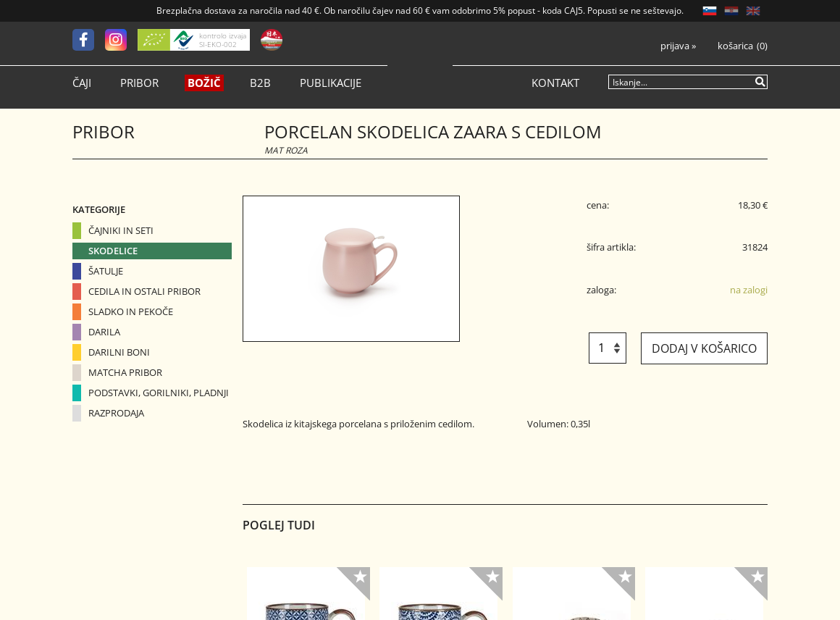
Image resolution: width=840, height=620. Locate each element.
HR (731, 11)
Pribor (139, 83)
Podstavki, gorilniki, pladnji (159, 393)
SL (710, 11)
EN (753, 11)
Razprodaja (116, 413)
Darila (104, 332)
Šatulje (106, 271)
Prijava (678, 46)
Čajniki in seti (121, 230)
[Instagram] (121, 40)
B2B (260, 83)
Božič (204, 83)
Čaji (82, 83)
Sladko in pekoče (131, 311)
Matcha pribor (125, 372)
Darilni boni (119, 352)
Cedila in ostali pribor (144, 291)
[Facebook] (89, 40)
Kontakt (555, 83)
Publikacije (331, 83)
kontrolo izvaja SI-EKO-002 (223, 40)
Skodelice (113, 251)
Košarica (735, 46)
